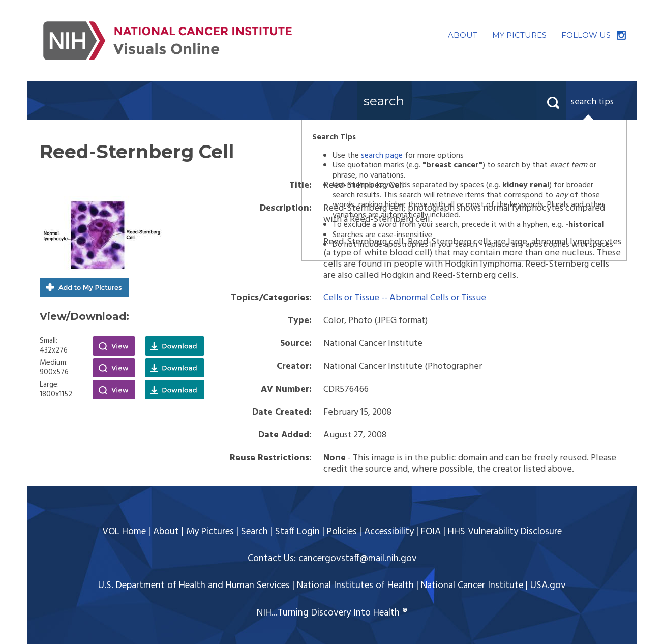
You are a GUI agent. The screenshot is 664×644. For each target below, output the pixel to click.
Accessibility (389, 532)
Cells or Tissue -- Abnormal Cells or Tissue (405, 298)
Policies (342, 532)
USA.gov (548, 586)
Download (175, 346)
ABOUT (463, 35)
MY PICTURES (519, 35)
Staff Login (297, 532)
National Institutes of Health (355, 586)
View (114, 346)
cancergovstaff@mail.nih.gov (358, 559)
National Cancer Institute (472, 586)
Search (254, 532)
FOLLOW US (586, 35)
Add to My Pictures (84, 287)
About (166, 532)
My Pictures (210, 532)
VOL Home (124, 532)
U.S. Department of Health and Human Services (194, 586)
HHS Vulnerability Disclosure (505, 532)
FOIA (431, 532)
